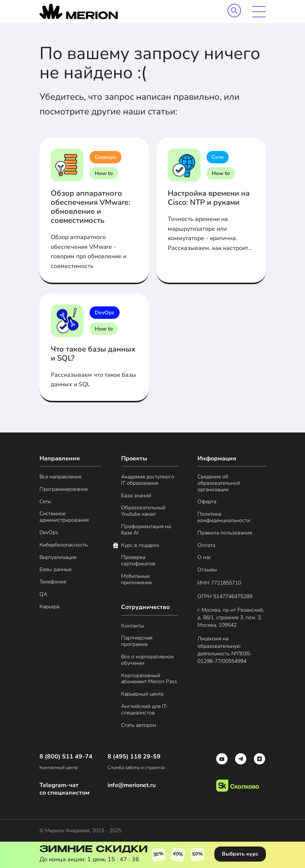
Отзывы (207, 570)
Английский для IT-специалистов (145, 710)
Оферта (207, 502)
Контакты (133, 626)
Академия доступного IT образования (148, 480)
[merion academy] (79, 11)
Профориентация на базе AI (146, 530)
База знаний (136, 496)
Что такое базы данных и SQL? (93, 354)
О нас (204, 558)
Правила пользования (225, 533)
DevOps (105, 313)
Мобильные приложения (136, 580)
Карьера (49, 607)
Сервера (105, 157)
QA (43, 595)
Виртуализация (58, 558)
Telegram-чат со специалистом (64, 789)
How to (104, 173)
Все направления (60, 477)
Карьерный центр (142, 694)
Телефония (53, 582)
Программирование (64, 490)
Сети (218, 157)
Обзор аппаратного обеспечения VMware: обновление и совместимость (91, 207)
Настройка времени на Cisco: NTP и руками (209, 198)
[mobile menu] (259, 12)
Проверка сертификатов (138, 561)
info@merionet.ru (132, 785)
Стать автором (139, 726)
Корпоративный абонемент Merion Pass (149, 679)
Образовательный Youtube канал (143, 511)
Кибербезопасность (64, 545)
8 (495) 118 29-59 (134, 757)
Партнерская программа (137, 641)
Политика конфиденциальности (224, 518)
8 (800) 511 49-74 (66, 757)
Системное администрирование (64, 517)
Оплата (206, 546)
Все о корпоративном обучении (147, 660)
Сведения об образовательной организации (219, 483)
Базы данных (55, 570)
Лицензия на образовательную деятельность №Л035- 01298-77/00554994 (225, 650)
